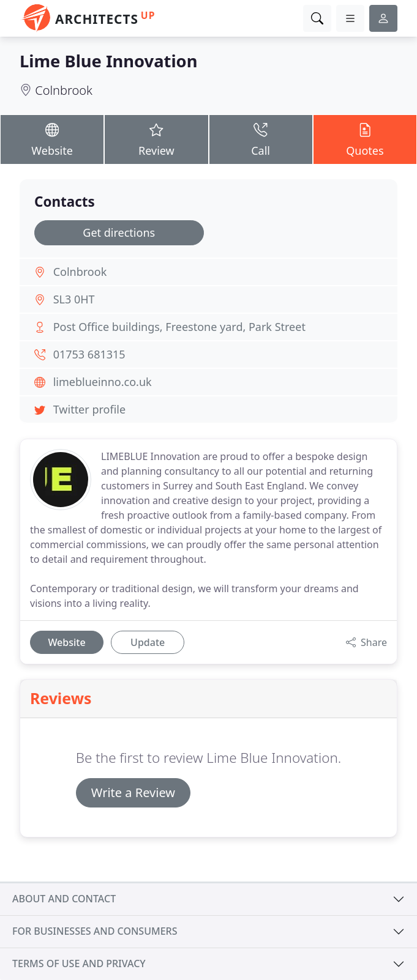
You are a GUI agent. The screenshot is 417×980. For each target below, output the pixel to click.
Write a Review (133, 793)
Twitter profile (89, 409)
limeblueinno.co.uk (103, 382)
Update (148, 642)
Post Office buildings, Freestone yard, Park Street (179, 327)
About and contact (64, 899)
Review (156, 139)
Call (261, 139)
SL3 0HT (74, 299)
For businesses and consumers (95, 931)
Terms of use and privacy (79, 963)
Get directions (119, 232)
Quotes (365, 139)
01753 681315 (89, 354)
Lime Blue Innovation (108, 61)
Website (52, 139)
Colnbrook (64, 90)
